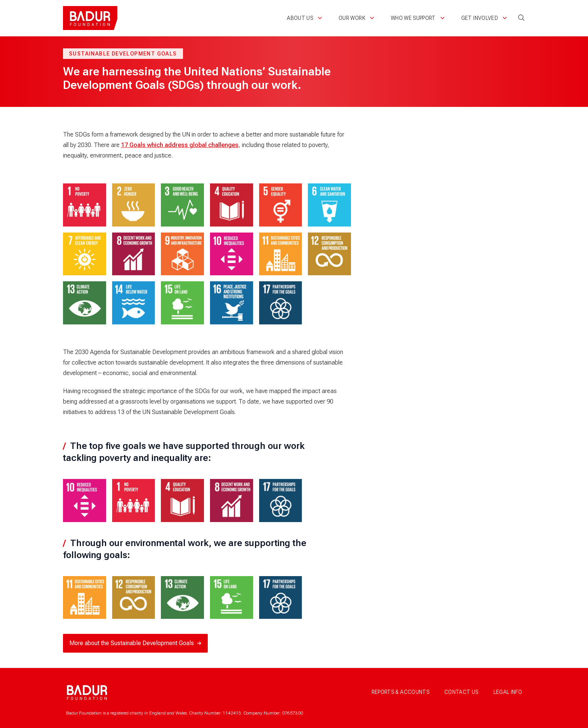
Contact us (461, 692)
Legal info (508, 692)
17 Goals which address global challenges (180, 145)
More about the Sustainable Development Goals (135, 643)
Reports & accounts (400, 692)
